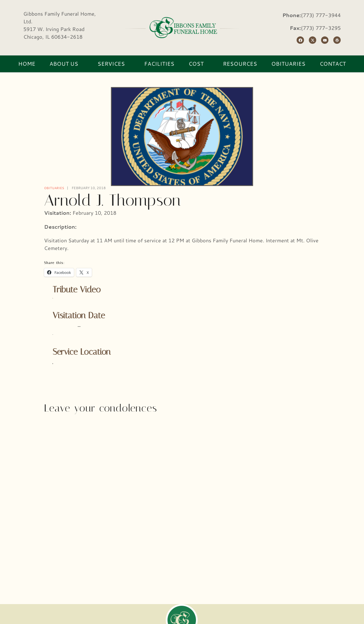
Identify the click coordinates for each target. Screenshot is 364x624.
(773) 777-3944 (321, 15)
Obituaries (55, 188)
